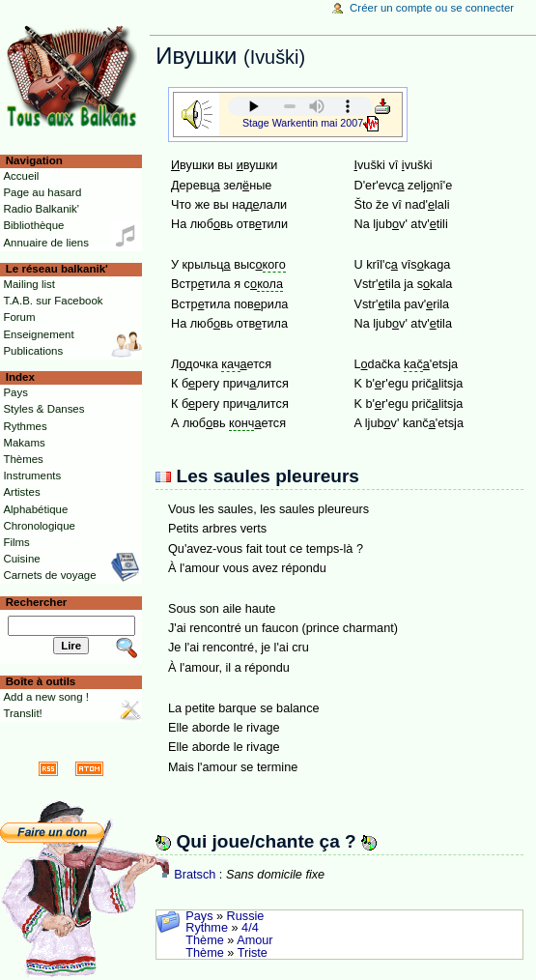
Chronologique (39, 526)
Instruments (32, 476)
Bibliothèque (33, 225)
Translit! (22, 713)
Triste (253, 953)
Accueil (21, 176)
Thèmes (23, 459)
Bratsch (195, 875)
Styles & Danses (43, 409)
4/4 (250, 928)
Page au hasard (42, 192)
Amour (254, 940)
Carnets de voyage (49, 575)
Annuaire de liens (46, 243)
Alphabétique (35, 509)
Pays (199, 916)
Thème (205, 940)
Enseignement (38, 334)
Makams (24, 443)
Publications (33, 351)
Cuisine (21, 559)
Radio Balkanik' (41, 209)
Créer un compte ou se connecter (432, 8)
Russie (246, 916)
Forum (19, 317)
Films (16, 542)
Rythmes (25, 426)
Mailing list (28, 284)
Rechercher (37, 602)
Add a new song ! (46, 697)
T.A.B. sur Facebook (53, 301)
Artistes (21, 492)
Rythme (207, 928)
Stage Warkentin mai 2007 (303, 123)
